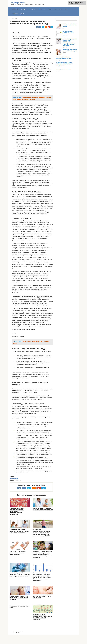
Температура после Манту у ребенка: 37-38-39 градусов (70, 50)
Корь (66, 9)
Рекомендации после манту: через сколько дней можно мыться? (70, 25)
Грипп (50, 9)
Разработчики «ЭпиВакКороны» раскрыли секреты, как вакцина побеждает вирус (64, 64)
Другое (22, 13)
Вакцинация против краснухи (63, 69)
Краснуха (15, 13)
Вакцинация (33, 9)
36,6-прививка (18, 3)
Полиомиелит (58, 9)
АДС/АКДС (15, 9)
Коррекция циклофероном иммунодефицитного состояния (64, 58)
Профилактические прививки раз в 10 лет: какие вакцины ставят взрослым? (68, 33)
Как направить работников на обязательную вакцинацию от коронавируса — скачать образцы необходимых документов (69, 42)
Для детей (24, 9)
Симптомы (42, 9)
